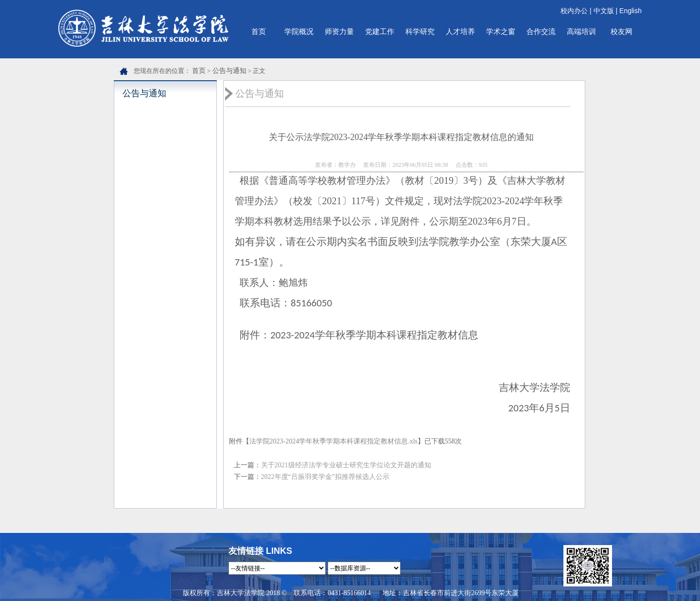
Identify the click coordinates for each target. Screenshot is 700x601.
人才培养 (460, 31)
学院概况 (299, 31)
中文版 (604, 11)
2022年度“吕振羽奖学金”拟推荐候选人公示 (325, 477)
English (630, 11)
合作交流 (541, 31)
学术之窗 (501, 31)
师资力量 (339, 31)
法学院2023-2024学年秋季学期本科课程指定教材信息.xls (334, 441)
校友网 (621, 31)
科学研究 (420, 31)
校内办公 (574, 11)
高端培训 (581, 31)
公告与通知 (229, 71)
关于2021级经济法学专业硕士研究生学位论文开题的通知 (346, 465)
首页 (259, 31)
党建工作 (380, 31)
